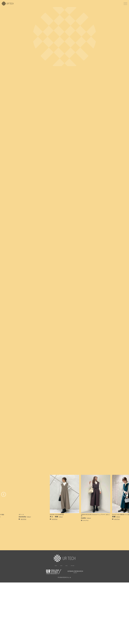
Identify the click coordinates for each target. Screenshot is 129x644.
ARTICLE (67, 627)
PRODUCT (50, 627)
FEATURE (59, 627)
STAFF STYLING (77, 627)
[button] (5, 555)
